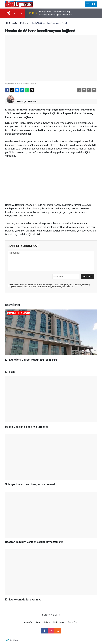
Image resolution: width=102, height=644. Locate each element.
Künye (38, 622)
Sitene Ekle (72, 622)
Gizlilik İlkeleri (59, 622)
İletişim (47, 622)
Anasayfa (11, 23)
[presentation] (15, 13)
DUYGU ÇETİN (23, 101)
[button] (84, 90)
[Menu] (88, 4)
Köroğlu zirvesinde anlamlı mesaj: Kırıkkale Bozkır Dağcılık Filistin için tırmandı (56, 13)
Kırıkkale (24, 23)
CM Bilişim (14, 640)
